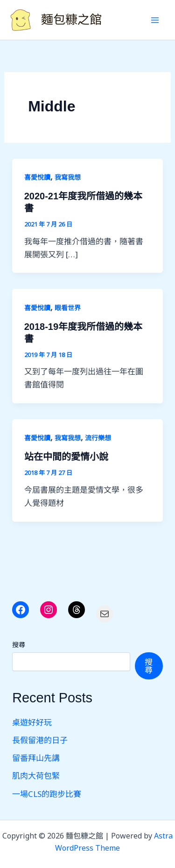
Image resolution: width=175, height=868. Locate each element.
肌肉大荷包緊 (36, 776)
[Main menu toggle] (155, 20)
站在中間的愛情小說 (66, 457)
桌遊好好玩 (32, 722)
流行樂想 (98, 438)
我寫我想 (68, 177)
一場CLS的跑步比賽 (47, 794)
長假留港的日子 (40, 740)
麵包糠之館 (71, 20)
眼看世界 (68, 308)
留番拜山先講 (36, 758)
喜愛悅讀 (37, 177)
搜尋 (19, 645)
